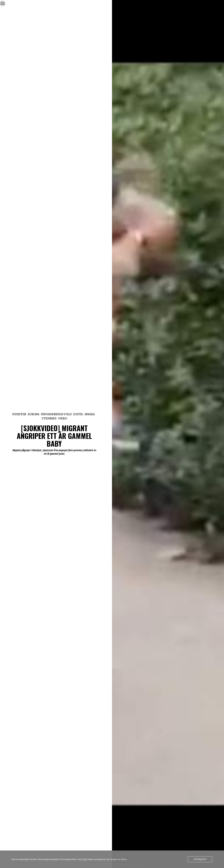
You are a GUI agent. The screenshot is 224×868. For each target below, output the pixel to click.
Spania (90, 414)
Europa (34, 414)
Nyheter (19, 414)
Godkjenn (201, 859)
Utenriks (49, 418)
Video (63, 418)
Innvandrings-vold (56, 414)
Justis (78, 414)
